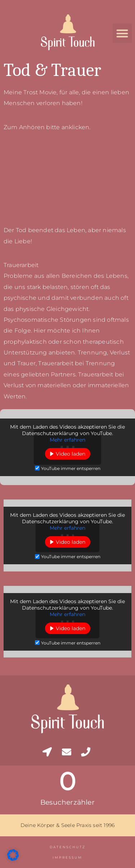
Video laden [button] (71, 454)
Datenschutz (68, 847)
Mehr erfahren (67, 440)
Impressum (67, 857)
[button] (122, 33)
